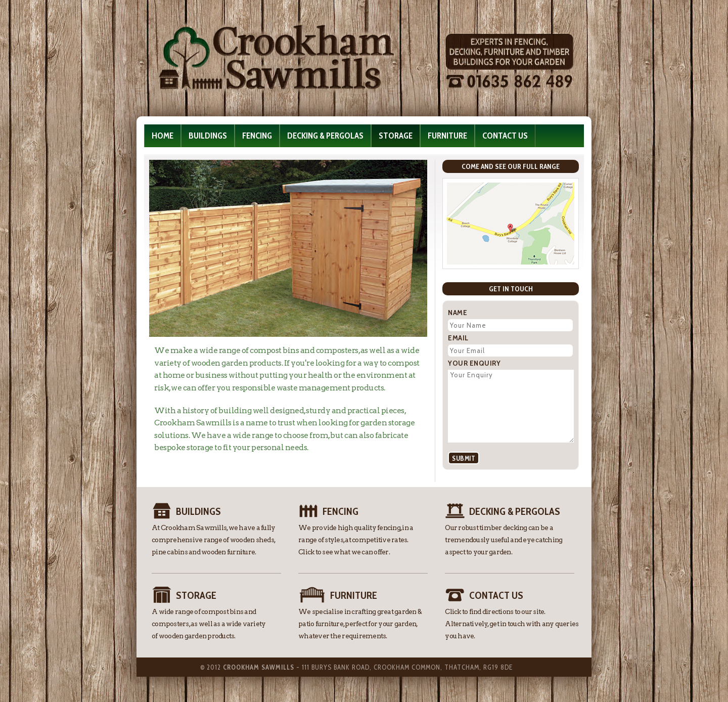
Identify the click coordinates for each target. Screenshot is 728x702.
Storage (396, 136)
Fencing (257, 136)
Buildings (208, 136)
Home (163, 136)
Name (458, 313)
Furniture (447, 136)
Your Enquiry (474, 363)
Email (458, 338)
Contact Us (505, 136)
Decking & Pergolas (325, 136)
